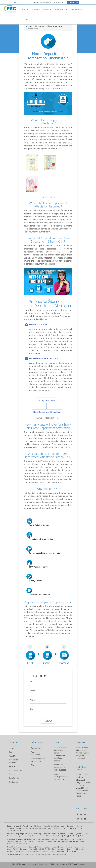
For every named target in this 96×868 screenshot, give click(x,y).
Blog (11, 752)
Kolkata (80, 777)
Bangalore (80, 755)
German (24, 847)
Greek (29, 851)
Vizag (9, 843)
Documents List (15, 770)
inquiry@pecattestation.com (43, 2)
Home (11, 748)
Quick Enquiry (73, 2)
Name (32, 691)
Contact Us (25, 20)
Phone (32, 700)
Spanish (32, 847)
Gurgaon (27, 836)
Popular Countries (76, 10)
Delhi (86, 753)
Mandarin (37, 851)
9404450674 (59, 2)
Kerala (34, 836)
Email (32, 681)
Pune (78, 747)
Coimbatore (11, 830)
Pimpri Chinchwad (35, 826)
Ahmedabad (81, 750)
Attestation (36, 10)
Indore (79, 775)
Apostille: (10, 834)
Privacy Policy (37, 748)
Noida (19, 830)
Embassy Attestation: (15, 826)
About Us (13, 756)
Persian (18, 851)
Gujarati (33, 849)
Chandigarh (33, 828)
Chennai (86, 775)
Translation (47, 10)
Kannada (10, 851)
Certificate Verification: (16, 855)
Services (25, 10)
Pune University (30, 855)
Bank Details (14, 778)
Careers (12, 774)
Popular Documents (61, 10)
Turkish (16, 849)
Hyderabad (80, 758)
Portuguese (24, 849)
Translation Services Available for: (19, 839)
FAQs (33, 765)
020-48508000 (60, 770)
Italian (9, 849)
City (31, 709)
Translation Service (14, 847)
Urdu (24, 851)
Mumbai (79, 753)
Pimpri (84, 747)
